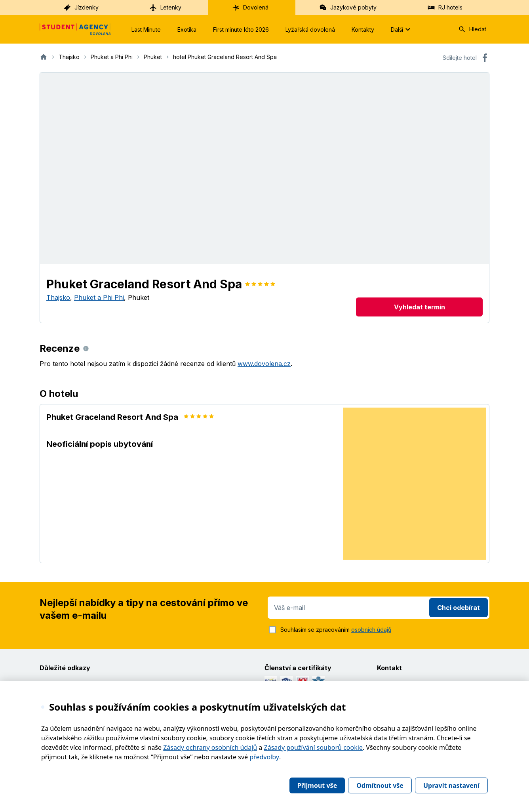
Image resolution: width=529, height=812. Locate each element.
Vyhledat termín (420, 307)
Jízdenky (81, 8)
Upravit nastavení (451, 785)
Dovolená (250, 8)
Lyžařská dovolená (310, 30)
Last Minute (146, 30)
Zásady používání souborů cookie (313, 747)
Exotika (187, 30)
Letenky (165, 8)
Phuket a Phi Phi (99, 297)
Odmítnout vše (380, 785)
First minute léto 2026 (241, 30)
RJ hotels (445, 8)
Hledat (472, 29)
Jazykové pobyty (348, 8)
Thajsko (58, 297)
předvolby (264, 757)
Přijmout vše (317, 785)
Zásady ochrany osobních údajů (210, 747)
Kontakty (363, 30)
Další (402, 29)
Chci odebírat (459, 608)
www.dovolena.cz (264, 364)
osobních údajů (371, 630)
